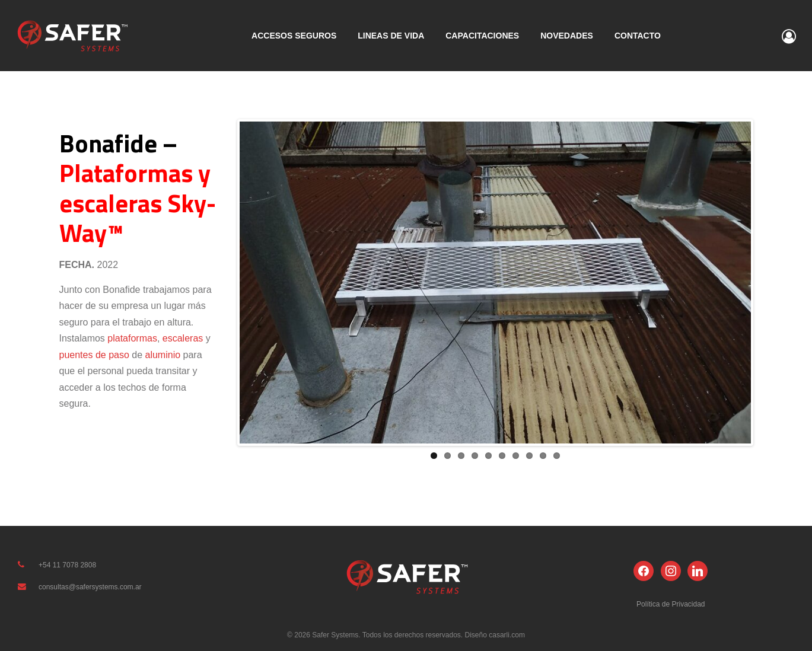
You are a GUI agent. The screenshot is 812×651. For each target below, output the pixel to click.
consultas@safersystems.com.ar (90, 587)
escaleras (183, 338)
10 (557, 456)
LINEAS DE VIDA (391, 36)
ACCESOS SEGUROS (294, 36)
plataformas (132, 338)
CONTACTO (638, 36)
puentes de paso (94, 355)
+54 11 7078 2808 (67, 565)
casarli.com (506, 635)
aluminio (163, 355)
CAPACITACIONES (482, 36)
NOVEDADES (567, 36)
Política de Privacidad (671, 604)
